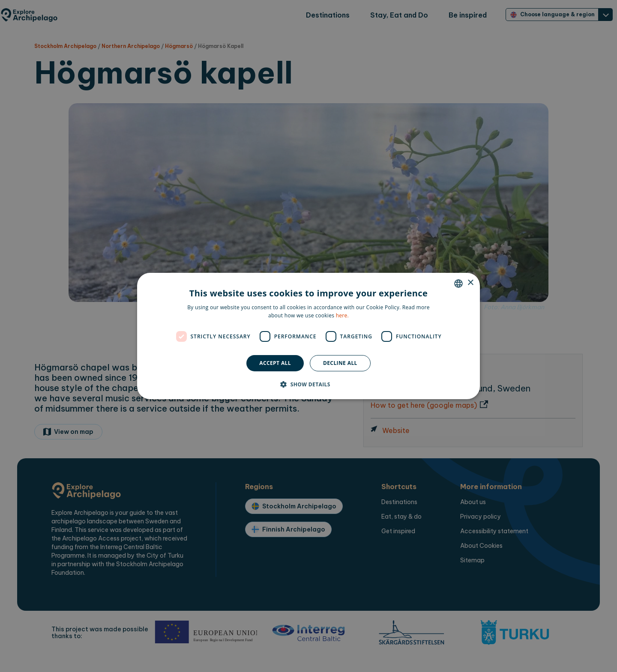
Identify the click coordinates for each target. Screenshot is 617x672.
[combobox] (458, 284)
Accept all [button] (275, 363)
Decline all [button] (340, 363)
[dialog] (308, 336)
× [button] (470, 283)
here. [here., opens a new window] (342, 315)
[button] (308, 384)
